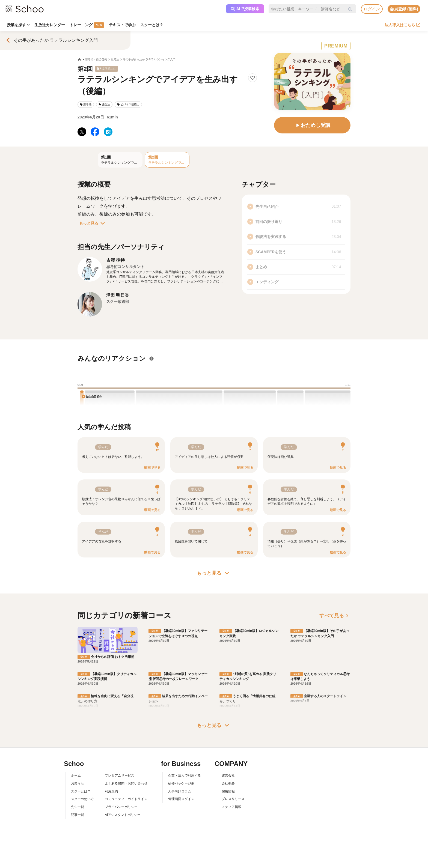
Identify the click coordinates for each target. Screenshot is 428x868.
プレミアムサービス (120, 775)
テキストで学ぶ (123, 25)
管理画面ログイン (181, 799)
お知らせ (78, 783)
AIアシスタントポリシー (123, 815)
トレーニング (87, 25)
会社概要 (228, 783)
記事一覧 (78, 815)
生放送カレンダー (50, 25)
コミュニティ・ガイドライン (126, 799)
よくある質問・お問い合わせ (126, 783)
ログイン (372, 9)
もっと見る (93, 223)
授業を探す (18, 25)
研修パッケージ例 (181, 783)
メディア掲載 (231, 807)
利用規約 (111, 791)
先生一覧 (78, 807)
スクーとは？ (153, 25)
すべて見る (335, 616)
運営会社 (228, 775)
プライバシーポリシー (121, 807)
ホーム (76, 775)
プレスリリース (233, 799)
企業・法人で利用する (185, 775)
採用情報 (228, 791)
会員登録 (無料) (404, 9)
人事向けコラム (180, 791)
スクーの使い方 (82, 799)
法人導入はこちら (402, 25)
